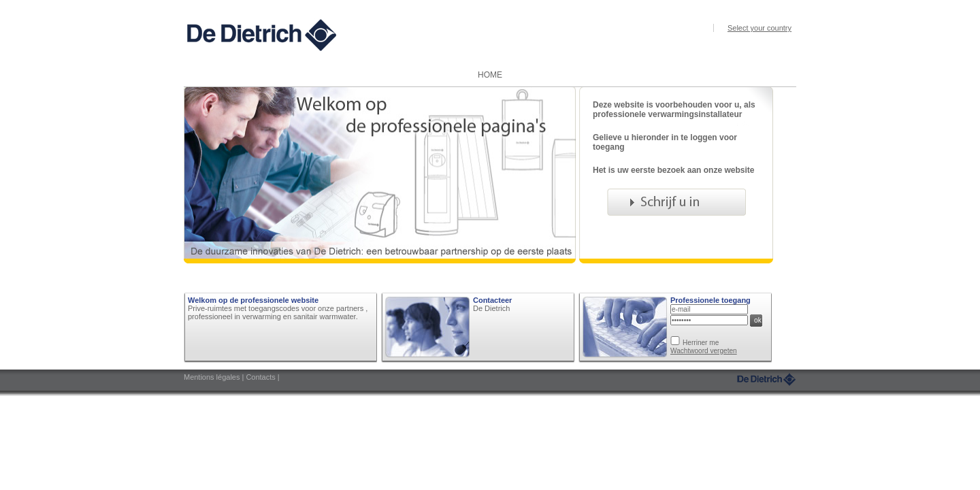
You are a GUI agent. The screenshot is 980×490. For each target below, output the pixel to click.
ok (758, 320)
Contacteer (492, 300)
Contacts (261, 377)
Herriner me (701, 343)
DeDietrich (766, 379)
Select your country (759, 28)
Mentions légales (213, 377)
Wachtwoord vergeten (704, 351)
